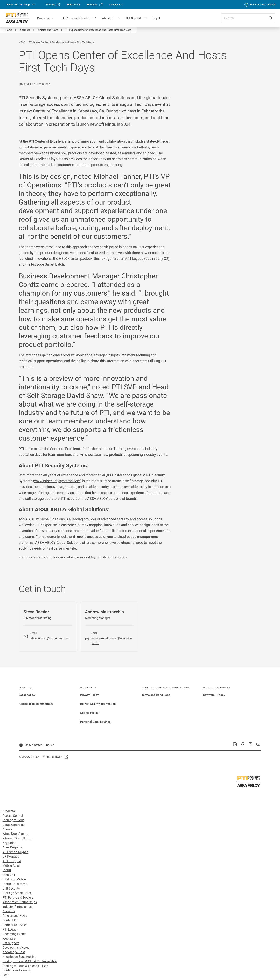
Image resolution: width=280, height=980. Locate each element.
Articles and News (15, 916)
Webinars (9, 938)
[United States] (260, 5)
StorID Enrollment (15, 884)
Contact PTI (11, 920)
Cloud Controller (14, 825)
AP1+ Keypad (12, 861)
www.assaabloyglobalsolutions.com (99, 557)
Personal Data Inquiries (95, 722)
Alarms (7, 829)
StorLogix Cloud (14, 820)
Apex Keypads (12, 847)
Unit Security (11, 888)
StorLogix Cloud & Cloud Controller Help (30, 961)
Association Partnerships (20, 902)
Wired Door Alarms (15, 834)
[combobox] (248, 18)
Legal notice (27, 695)
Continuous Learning (17, 970)
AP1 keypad (134, 259)
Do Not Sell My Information (98, 704)
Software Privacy (214, 695)
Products (43, 18)
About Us (108, 18)
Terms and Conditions (156, 695)
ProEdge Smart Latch (48, 264)
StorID (7, 870)
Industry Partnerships (17, 907)
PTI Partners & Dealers (76, 18)
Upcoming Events (14, 934)
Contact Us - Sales (15, 925)
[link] (53, 5)
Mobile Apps (11, 866)
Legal (156, 18)
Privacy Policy (89, 695)
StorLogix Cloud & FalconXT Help (25, 966)
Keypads (8, 843)
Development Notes (16, 948)
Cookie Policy (89, 713)
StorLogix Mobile (14, 879)
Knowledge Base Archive (19, 957)
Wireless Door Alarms (17, 838)
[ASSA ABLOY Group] (21, 5)
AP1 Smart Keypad (15, 852)
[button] (53, 18)
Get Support (133, 18)
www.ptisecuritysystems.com (57, 481)
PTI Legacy (10, 930)
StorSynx (9, 875)
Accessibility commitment (36, 704)
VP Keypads (11, 857)
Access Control (13, 816)
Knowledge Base (14, 952)
